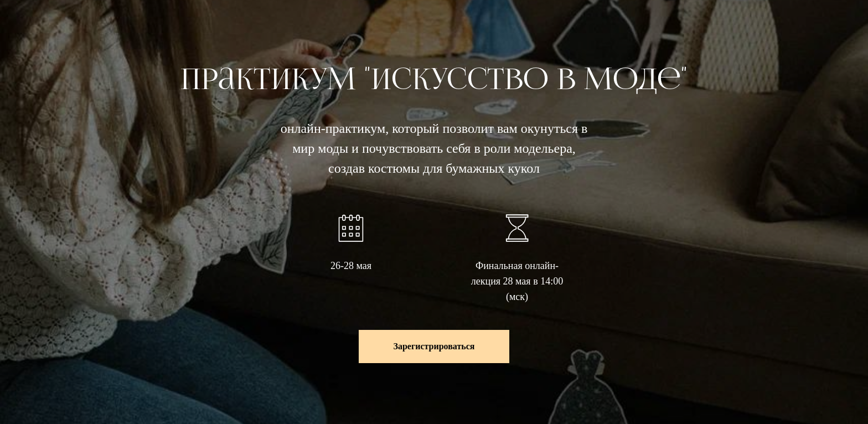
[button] (434, 347)
